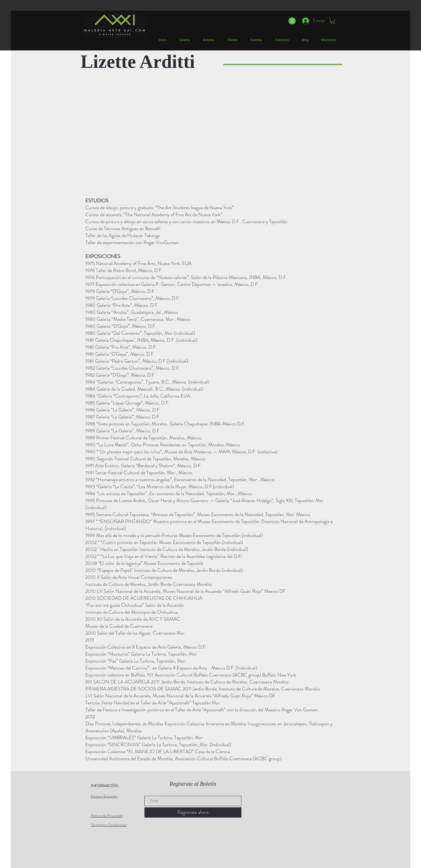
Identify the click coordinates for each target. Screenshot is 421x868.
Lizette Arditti (138, 62)
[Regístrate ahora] (193, 812)
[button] (292, 21)
